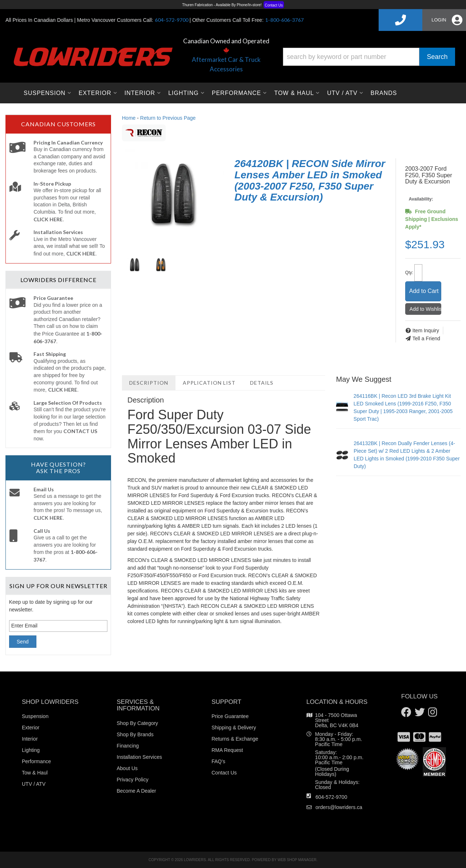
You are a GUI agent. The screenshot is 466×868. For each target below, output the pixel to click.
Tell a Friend (426, 338)
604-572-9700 (331, 797)
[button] (369, 57)
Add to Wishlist (425, 309)
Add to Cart (424, 291)
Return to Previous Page (168, 118)
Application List (209, 383)
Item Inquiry (426, 330)
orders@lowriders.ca (339, 807)
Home (129, 118)
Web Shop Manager (297, 860)
